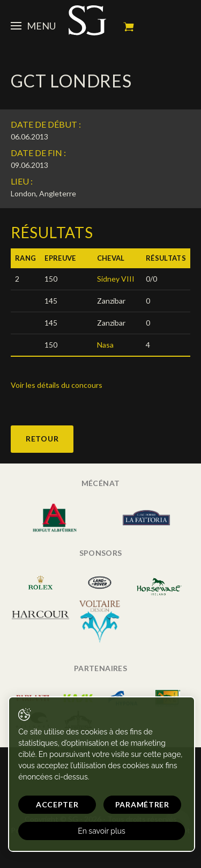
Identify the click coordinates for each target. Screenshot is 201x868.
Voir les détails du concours (57, 385)
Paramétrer (142, 804)
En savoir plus (102, 831)
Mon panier (129, 27)
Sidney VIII (116, 279)
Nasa (105, 345)
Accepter (57, 804)
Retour (42, 439)
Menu (33, 26)
